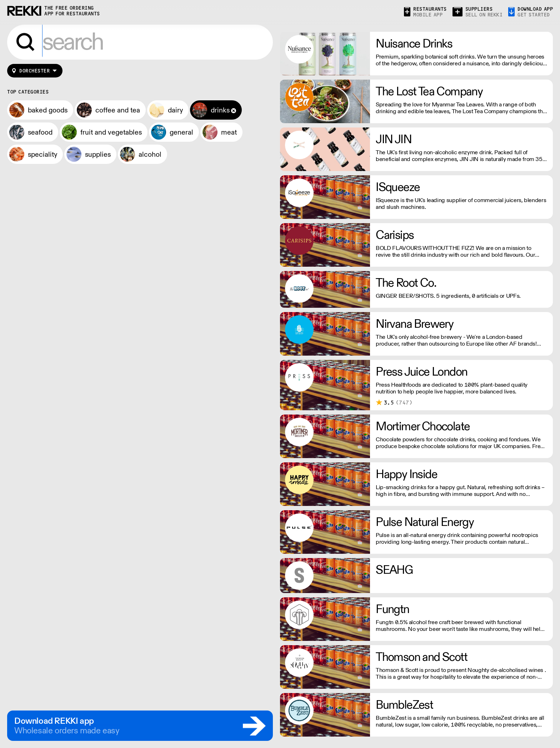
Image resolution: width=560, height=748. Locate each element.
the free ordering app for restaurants (72, 11)
